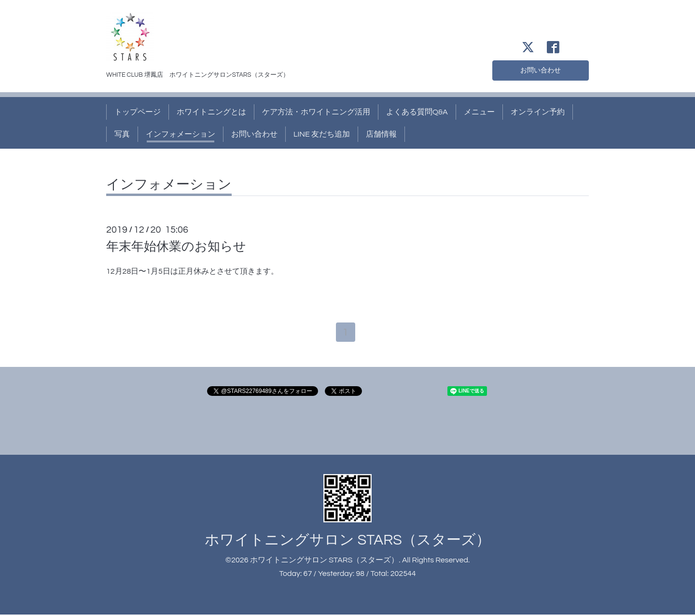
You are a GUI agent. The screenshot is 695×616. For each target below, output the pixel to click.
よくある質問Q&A (417, 112)
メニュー (479, 112)
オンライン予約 (538, 112)
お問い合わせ (541, 70)
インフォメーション (181, 134)
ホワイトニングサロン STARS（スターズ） (347, 541)
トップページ (138, 112)
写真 (122, 134)
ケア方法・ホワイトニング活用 (316, 112)
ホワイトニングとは (211, 112)
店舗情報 (381, 134)
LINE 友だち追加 (322, 134)
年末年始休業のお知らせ (176, 247)
